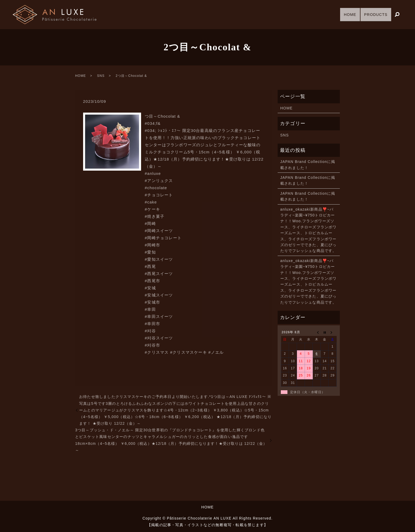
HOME (345, 14)
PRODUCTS (374, 14)
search (397, 15)
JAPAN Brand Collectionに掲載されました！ (308, 165)
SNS (101, 76)
